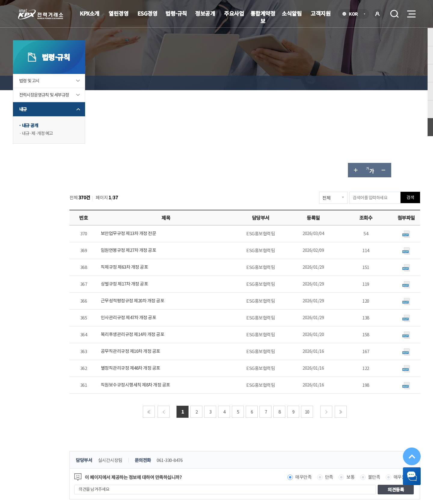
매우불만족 (393, 390)
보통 (339, 390)
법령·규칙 (176, 13)
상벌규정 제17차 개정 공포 (159, 197)
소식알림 (292, 13)
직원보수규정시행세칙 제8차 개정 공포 (170, 298)
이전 (177, 324)
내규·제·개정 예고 (50, 157)
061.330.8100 (203, 469)
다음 (340, 324)
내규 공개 (42, 149)
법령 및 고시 (41, 97)
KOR (355, 14)
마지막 (355, 324)
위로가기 (407, 445)
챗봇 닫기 (407, 473)
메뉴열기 (411, 12)
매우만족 (292, 390)
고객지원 (321, 13)
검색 (395, 14)
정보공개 (205, 13)
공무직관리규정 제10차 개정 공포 (165, 264)
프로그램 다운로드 (226, 451)
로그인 (377, 14)
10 (321, 324)
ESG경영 (147, 13)
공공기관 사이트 (376, 452)
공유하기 (387, 83)
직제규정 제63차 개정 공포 (159, 180)
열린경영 (118, 13)
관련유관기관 (319, 452)
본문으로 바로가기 (0, 0)
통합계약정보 (263, 17)
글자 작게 (373, 83)
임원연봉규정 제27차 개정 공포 (163, 163)
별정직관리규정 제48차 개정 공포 (165, 281)
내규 (34, 132)
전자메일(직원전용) (272, 451)
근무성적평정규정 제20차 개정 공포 (167, 214)
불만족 (363, 390)
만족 (318, 390)
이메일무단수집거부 (180, 451)
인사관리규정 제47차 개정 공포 (163, 230)
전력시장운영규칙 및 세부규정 (55, 115)
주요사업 (234, 13)
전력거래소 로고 (41, 14)
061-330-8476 (208, 373)
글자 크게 (344, 83)
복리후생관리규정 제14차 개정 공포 (167, 247)
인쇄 (402, 83)
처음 (163, 324)
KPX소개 (90, 13)
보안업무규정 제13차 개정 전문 (163, 146)
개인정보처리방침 (134, 451)
